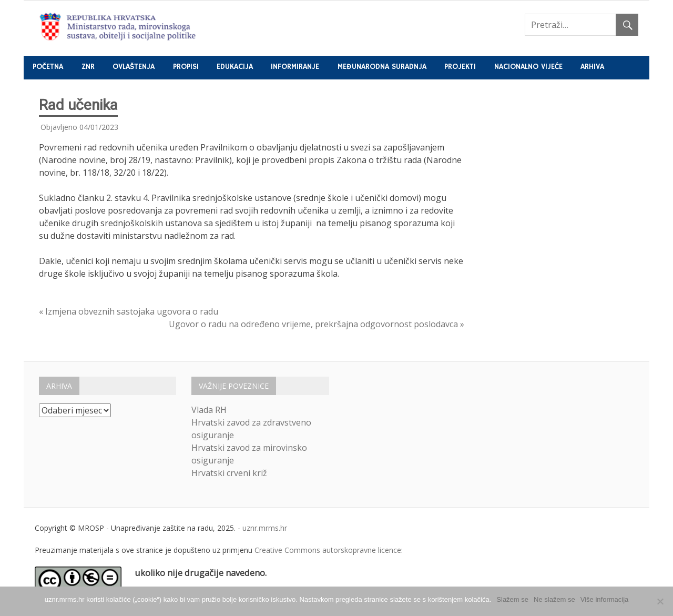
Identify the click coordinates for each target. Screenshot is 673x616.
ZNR (88, 67)
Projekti (460, 67)
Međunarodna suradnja (382, 67)
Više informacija (605, 599)
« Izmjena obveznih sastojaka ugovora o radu (129, 311)
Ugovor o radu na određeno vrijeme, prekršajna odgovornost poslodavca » (317, 324)
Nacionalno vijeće (528, 67)
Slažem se (512, 599)
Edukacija (235, 67)
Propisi (186, 67)
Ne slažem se (554, 599)
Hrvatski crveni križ (229, 473)
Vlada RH (209, 410)
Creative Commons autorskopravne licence (328, 550)
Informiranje (295, 67)
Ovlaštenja (134, 67)
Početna (48, 67)
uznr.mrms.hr (265, 528)
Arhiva (592, 67)
